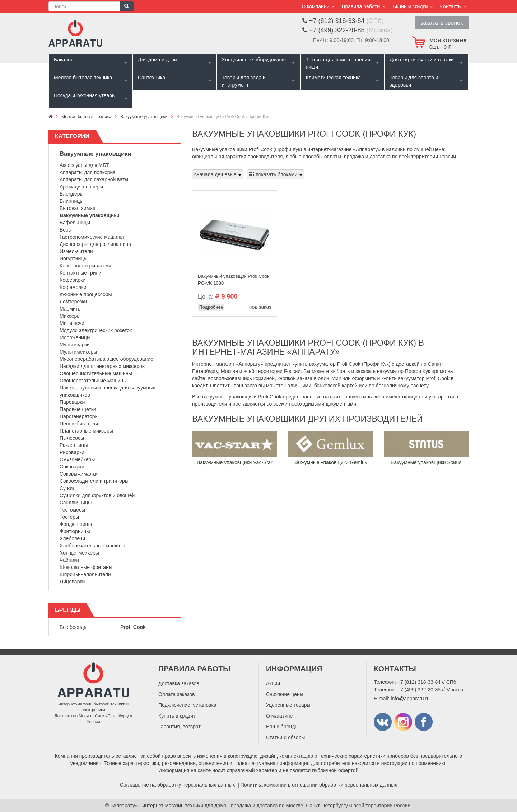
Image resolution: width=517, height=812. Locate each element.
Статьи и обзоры (285, 737)
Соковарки (72, 467)
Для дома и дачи (157, 60)
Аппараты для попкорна (88, 172)
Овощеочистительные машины (96, 373)
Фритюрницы (75, 531)
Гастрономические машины (92, 237)
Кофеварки (73, 280)
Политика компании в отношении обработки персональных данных (319, 785)
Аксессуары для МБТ (84, 165)
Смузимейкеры (77, 459)
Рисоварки (72, 452)
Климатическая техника (333, 78)
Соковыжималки (79, 474)
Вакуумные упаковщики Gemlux (330, 462)
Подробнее (211, 307)
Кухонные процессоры (86, 294)
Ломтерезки (73, 302)
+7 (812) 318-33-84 (419, 682)
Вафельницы (75, 223)
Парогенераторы (79, 416)
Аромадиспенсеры (81, 187)
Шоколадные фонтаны (86, 567)
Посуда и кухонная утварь (84, 95)
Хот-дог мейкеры (79, 553)
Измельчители (76, 251)
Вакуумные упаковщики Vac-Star (235, 462)
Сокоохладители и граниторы (94, 481)
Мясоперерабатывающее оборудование (106, 359)
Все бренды (74, 627)
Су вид (67, 488)
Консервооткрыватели (85, 266)
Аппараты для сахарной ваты (94, 179)
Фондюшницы (76, 524)
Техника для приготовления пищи (338, 63)
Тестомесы (72, 510)
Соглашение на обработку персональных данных (178, 785)
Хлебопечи (72, 538)
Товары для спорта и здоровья (414, 81)
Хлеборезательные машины (92, 546)
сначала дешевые (218, 174)
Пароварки (72, 402)
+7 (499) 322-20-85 (419, 690)
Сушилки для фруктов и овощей (97, 495)
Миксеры (70, 316)
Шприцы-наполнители (85, 574)
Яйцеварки (72, 582)
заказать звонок (442, 23)
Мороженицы (75, 337)
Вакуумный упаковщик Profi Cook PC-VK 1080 (234, 280)
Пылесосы (72, 438)
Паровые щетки (78, 409)
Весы (66, 230)
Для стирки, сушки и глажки (422, 60)
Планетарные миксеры (86, 431)
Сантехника (152, 78)
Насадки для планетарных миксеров (102, 366)
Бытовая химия (78, 208)
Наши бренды (282, 727)
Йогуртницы (73, 258)
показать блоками (276, 174)
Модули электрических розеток (96, 330)
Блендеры (72, 194)
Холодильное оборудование (255, 60)
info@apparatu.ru (410, 699)
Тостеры (69, 517)
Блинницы (71, 201)
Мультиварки (75, 345)
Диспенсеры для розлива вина (95, 244)
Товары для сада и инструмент (244, 81)
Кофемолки (73, 287)
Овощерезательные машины (93, 381)
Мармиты (71, 309)
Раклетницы (74, 445)
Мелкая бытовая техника (83, 78)
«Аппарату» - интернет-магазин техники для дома (168, 806)
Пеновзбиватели (79, 424)
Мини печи (72, 323)
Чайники (69, 560)
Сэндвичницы (76, 503)
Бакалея (64, 60)
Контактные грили (81, 273)
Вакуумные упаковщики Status (426, 462)
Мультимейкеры (78, 352)
